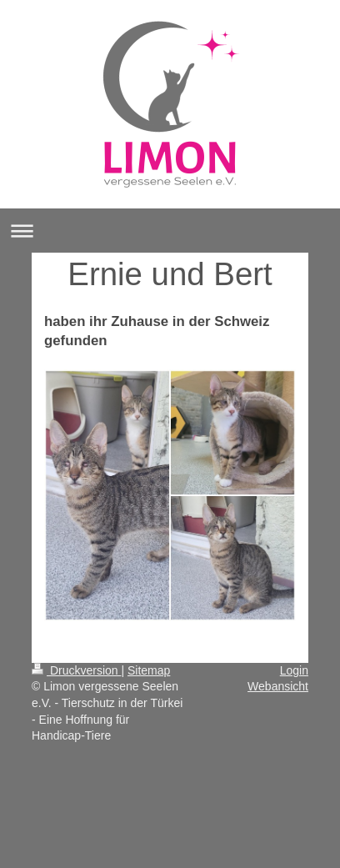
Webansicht (278, 686)
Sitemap (149, 670)
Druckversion (76, 670)
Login (294, 670)
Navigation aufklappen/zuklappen (170, 231)
